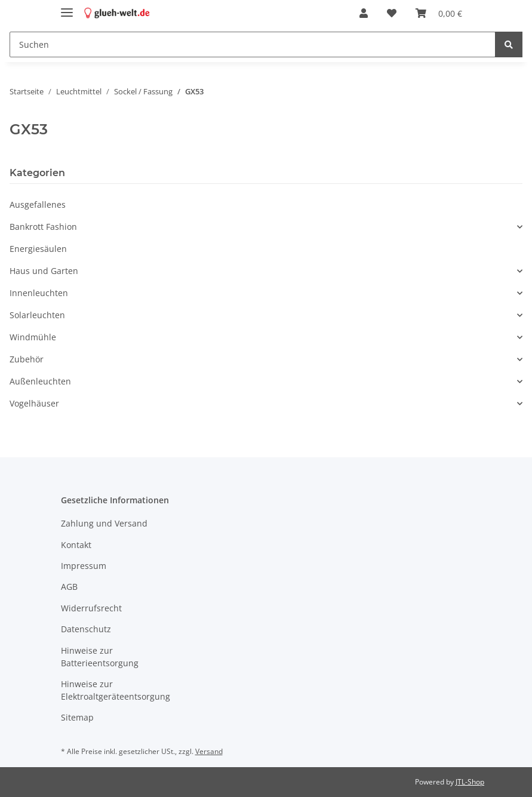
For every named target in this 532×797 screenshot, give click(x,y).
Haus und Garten (44, 271)
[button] (364, 13)
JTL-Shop (470, 782)
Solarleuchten (37, 315)
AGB (69, 587)
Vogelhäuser (34, 403)
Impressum (84, 566)
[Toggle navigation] (67, 7)
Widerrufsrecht (91, 608)
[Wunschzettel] (392, 13)
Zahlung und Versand (104, 523)
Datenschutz (86, 629)
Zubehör (27, 359)
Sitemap (77, 717)
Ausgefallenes (38, 204)
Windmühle (33, 337)
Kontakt (76, 545)
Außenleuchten (40, 381)
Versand (209, 751)
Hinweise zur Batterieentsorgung (100, 657)
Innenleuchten (39, 293)
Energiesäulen (38, 249)
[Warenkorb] (439, 13)
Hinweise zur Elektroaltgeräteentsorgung (116, 690)
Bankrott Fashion (43, 227)
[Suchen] (253, 44)
